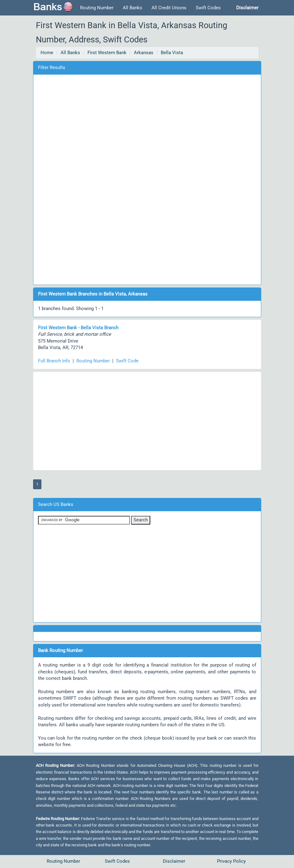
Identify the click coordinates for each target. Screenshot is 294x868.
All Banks (132, 8)
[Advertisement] (147, 179)
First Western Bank (107, 53)
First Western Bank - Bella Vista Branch (78, 328)
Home (47, 53)
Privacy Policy (231, 861)
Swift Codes (208, 8)
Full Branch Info (54, 361)
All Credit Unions (169, 8)
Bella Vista (172, 53)
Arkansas (144, 53)
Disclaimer (174, 861)
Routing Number (97, 8)
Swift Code (127, 361)
